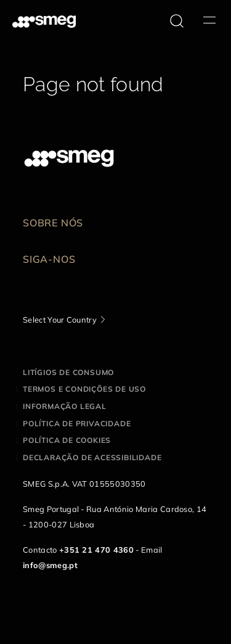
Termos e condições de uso (84, 389)
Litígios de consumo (68, 372)
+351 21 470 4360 (96, 550)
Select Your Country (60, 320)
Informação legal (65, 406)
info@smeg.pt (50, 565)
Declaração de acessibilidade (92, 457)
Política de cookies (67, 440)
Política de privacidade (77, 423)
